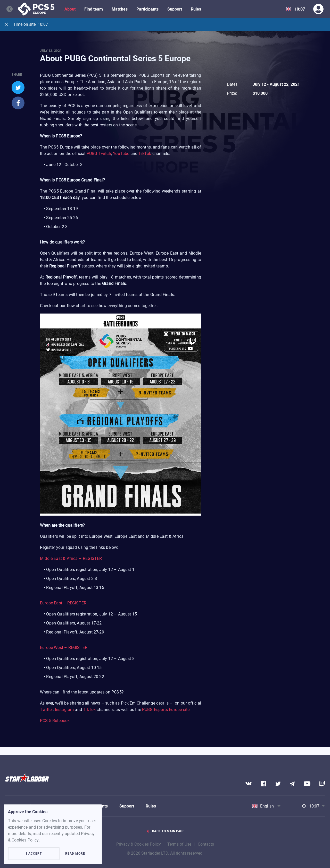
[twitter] (18, 88)
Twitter (46, 710)
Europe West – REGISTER (64, 648)
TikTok (145, 154)
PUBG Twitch (99, 154)
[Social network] (249, 784)
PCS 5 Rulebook (55, 721)
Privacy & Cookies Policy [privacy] (139, 844)
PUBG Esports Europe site (166, 710)
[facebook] (18, 103)
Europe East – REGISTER (63, 603)
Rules (196, 9)
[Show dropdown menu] (288, 9)
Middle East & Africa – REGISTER (71, 559)
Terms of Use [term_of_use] (179, 844)
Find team (94, 9)
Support (175, 9)
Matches (120, 9)
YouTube (121, 154)
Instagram (64, 710)
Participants (147, 9)
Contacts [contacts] (206, 844)
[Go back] (12, 9)
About (70, 9)
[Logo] (36, 9)
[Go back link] (165, 834)
